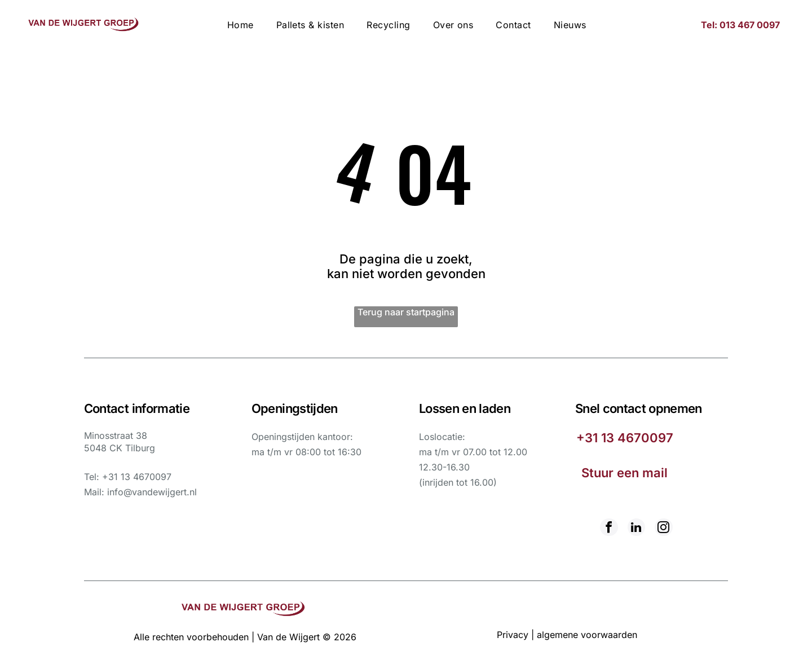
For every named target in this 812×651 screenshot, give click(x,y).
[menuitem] (240, 25)
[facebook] (610, 528)
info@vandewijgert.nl (152, 492)
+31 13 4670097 (137, 477)
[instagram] (663, 528)
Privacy (513, 634)
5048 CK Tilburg (120, 448)
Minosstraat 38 (116, 436)
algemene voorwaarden (587, 634)
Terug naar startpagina (406, 312)
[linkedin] (636, 528)
